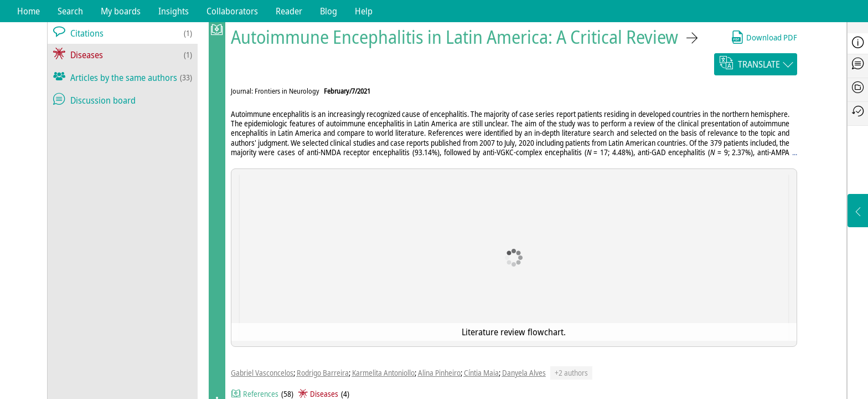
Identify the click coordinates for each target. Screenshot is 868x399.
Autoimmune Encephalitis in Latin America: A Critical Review (454, 37)
